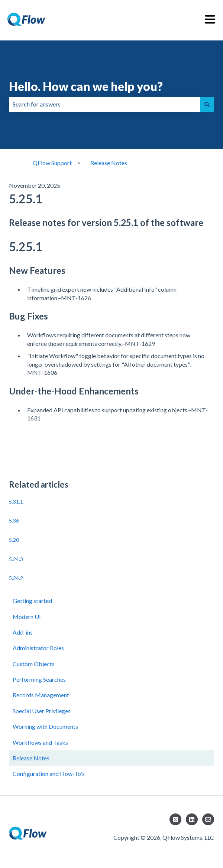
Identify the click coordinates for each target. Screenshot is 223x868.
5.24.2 (16, 578)
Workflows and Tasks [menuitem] (40, 742)
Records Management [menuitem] (41, 695)
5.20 (14, 540)
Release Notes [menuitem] (31, 758)
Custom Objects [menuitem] (34, 664)
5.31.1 (16, 502)
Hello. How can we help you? (86, 86)
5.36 (14, 520)
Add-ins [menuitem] (23, 632)
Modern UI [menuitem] (27, 617)
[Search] (207, 104)
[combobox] (104, 104)
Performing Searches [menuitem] (39, 679)
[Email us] (208, 819)
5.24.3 (16, 559)
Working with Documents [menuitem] (45, 726)
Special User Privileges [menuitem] (42, 711)
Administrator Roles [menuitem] (38, 648)
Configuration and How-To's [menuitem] (49, 774)
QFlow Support (52, 163)
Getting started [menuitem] (32, 601)
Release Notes (109, 163)
